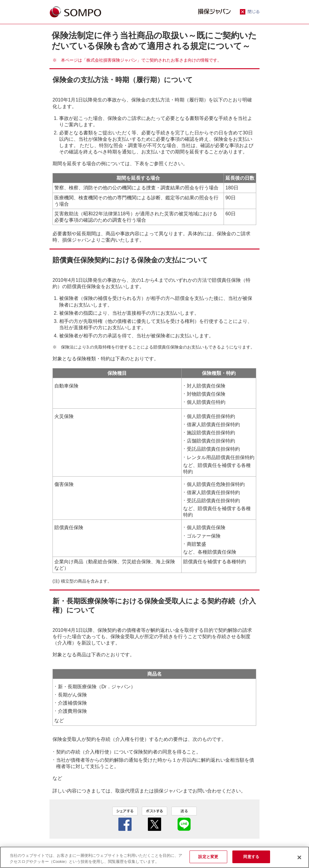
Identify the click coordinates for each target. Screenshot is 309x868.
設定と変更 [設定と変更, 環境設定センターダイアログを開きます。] (208, 857)
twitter (154, 819)
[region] (154, 857)
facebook (125, 819)
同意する (251, 857)
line (184, 819)
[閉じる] (299, 857)
